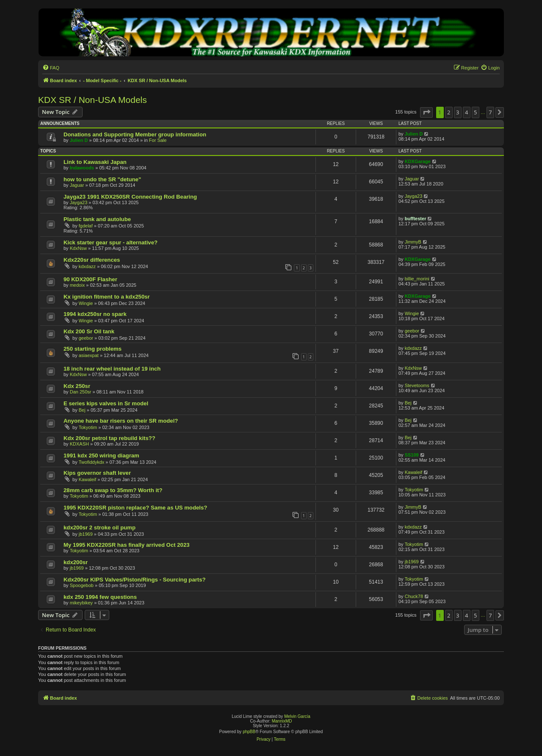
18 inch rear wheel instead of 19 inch (112, 369)
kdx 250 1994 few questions (100, 597)
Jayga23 (79, 202)
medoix (77, 285)
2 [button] (449, 112)
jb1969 (86, 534)
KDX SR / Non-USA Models (93, 100)
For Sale (158, 140)
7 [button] (490, 112)
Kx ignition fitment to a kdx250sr (107, 297)
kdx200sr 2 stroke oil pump (100, 528)
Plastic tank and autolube (97, 219)
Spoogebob (82, 585)
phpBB (249, 732)
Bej (82, 410)
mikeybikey (81, 603)
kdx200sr (76, 562)
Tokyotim (88, 427)
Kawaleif (88, 479)
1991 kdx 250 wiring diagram (101, 456)
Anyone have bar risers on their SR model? (121, 421)
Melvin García (297, 716)
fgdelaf (86, 226)
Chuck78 (414, 596)
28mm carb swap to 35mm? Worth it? (113, 490)
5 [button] (475, 112)
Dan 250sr (81, 392)
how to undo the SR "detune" (102, 179)
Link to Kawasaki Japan (95, 162)
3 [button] (458, 112)
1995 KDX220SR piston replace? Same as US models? (135, 508)
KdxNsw (78, 248)
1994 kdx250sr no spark (95, 314)
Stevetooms (417, 385)
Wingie (86, 303)
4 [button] (466, 112)
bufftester (416, 219)
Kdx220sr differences (92, 260)
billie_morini (417, 279)
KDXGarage (418, 161)
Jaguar (77, 185)
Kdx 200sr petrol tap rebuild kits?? (109, 438)
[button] (426, 112)
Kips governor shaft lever (97, 473)
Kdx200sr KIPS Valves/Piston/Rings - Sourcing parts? (135, 580)
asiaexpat (89, 355)
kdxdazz (87, 266)
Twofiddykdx (92, 462)
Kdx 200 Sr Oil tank (89, 331)
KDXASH (79, 444)
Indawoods (82, 168)
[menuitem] (51, 68)
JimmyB (413, 242)
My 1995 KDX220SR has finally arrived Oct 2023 (127, 545)
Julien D (79, 140)
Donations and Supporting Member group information (135, 134)
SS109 (412, 455)
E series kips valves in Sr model (106, 403)
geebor (86, 338)
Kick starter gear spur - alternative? (111, 242)
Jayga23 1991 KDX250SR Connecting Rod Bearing (130, 197)
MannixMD (282, 721)
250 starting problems (93, 349)
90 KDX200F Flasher (90, 279)
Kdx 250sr (77, 386)
